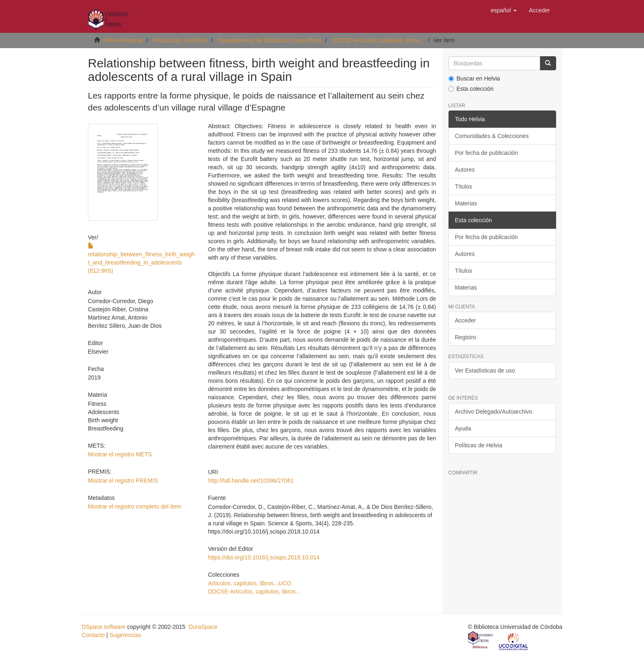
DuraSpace (203, 627)
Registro (466, 337)
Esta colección (471, 89)
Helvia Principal (123, 40)
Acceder (466, 320)
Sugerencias (125, 635)
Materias (466, 203)
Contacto (93, 635)
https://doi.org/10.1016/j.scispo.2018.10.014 (264, 557)
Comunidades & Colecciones (492, 136)
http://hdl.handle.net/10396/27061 (251, 481)
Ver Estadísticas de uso (485, 370)
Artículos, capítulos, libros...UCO (249, 583)
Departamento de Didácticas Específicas (270, 40)
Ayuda (463, 428)
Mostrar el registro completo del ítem (135, 506)
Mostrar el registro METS (120, 454)
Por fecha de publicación (486, 153)
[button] (504, 10)
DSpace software (104, 627)
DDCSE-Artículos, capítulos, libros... (378, 40)
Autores (465, 170)
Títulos (464, 186)
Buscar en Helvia (474, 78)
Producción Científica (180, 40)
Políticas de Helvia (479, 445)
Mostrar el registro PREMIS (123, 481)
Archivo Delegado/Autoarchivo (494, 412)
